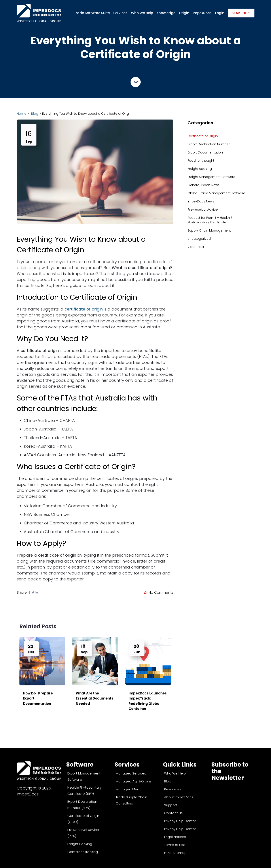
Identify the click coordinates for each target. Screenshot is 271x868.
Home (22, 114)
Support (171, 805)
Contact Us (173, 813)
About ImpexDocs (179, 797)
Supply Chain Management (209, 230)
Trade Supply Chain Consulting (131, 800)
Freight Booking (200, 169)
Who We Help (142, 13)
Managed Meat (128, 789)
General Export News (204, 185)
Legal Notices (175, 837)
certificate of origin (84, 309)
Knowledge (166, 13)
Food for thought (201, 161)
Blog (35, 114)
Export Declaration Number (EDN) (82, 805)
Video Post (196, 247)
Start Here (241, 13)
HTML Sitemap (175, 853)
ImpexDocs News (201, 201)
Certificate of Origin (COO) (83, 819)
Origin (184, 13)
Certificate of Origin (203, 136)
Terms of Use (175, 845)
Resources (173, 789)
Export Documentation (205, 152)
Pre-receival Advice (203, 210)
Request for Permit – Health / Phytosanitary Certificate (210, 220)
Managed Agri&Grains (134, 781)
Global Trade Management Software (216, 193)
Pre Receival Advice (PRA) (83, 833)
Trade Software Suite (92, 13)
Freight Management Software (211, 177)
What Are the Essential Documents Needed (95, 698)
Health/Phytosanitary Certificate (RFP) (84, 790)
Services (120, 13)
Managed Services (131, 773)
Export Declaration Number (209, 144)
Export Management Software (84, 776)
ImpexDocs (202, 13)
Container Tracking (83, 852)
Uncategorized (199, 239)
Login (220, 13)
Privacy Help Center (180, 821)
